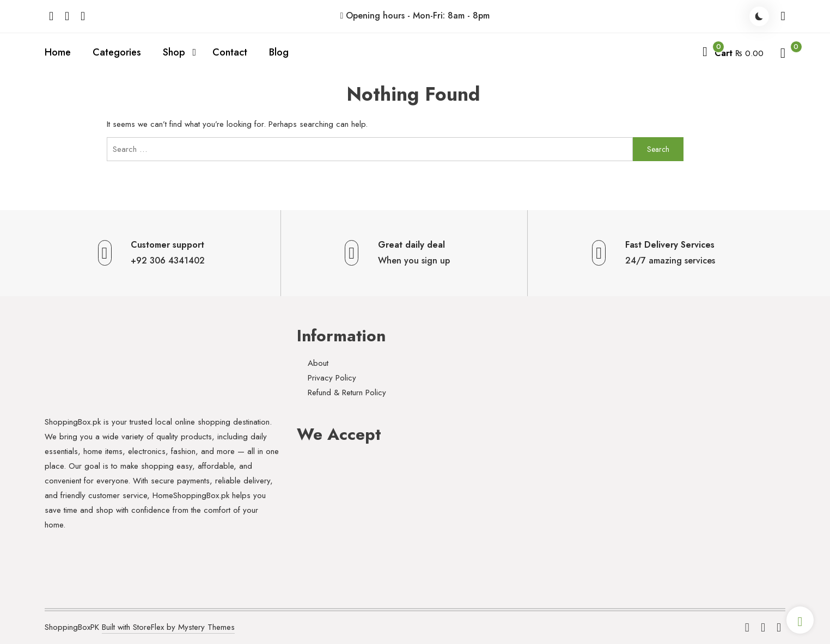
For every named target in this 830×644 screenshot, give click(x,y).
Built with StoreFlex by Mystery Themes (168, 627)
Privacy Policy (332, 378)
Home (58, 52)
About (318, 363)
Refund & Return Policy (347, 392)
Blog (279, 52)
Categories (117, 52)
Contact (230, 52)
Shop (174, 52)
